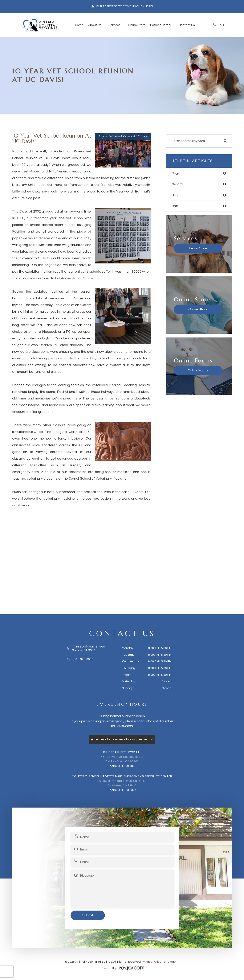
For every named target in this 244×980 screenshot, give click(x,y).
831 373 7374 (127, 790)
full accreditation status (74, 278)
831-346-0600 (122, 726)
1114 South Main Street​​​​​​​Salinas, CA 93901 (89, 648)
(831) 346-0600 (83, 659)
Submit (88, 915)
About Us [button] (96, 25)
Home (79, 25)
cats (175, 207)
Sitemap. (170, 962)
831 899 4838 (127, 766)
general (178, 184)
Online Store (137, 25)
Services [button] (116, 25)
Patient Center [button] (162, 25)
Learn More (191, 249)
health (177, 196)
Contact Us (187, 25)
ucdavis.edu (49, 345)
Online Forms (191, 371)
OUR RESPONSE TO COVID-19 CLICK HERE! (124, 6)
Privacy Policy (151, 962)
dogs (176, 173)
